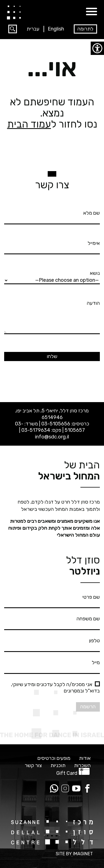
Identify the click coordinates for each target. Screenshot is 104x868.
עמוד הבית (29, 124)
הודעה (52, 318)
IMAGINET (83, 854)
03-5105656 (56, 424)
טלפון (52, 644)
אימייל (52, 247)
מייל (52, 666)
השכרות (82, 766)
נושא (52, 276)
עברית (33, 29)
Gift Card (67, 773)
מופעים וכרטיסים (54, 758)
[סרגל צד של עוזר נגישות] (97, 48)
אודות (85, 758)
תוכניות (58, 766)
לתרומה (85, 29)
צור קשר (33, 766)
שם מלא (52, 216)
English (56, 29)
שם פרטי (52, 600)
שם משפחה (52, 622)
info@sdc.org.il (52, 437)
